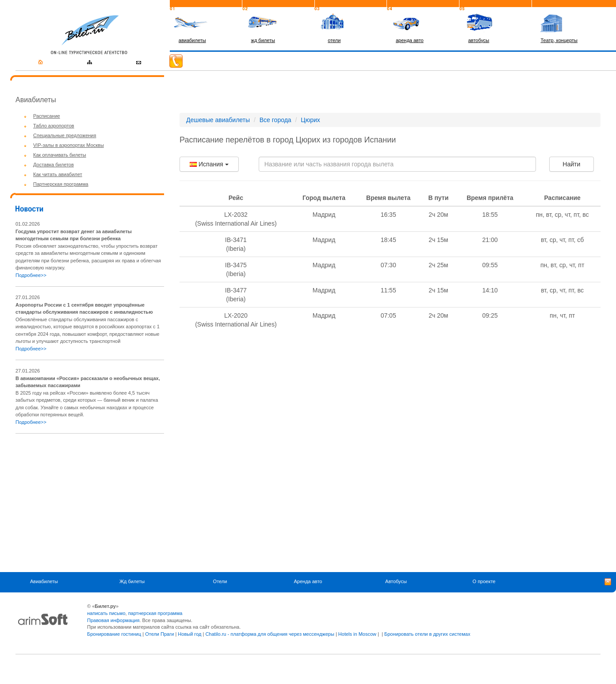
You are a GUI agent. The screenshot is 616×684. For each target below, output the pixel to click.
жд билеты (263, 40)
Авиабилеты (44, 581)
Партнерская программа (61, 184)
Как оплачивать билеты (60, 155)
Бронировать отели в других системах (427, 634)
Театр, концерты (559, 40)
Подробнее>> (31, 275)
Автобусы (396, 581)
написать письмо (106, 613)
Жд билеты (132, 581)
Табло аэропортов (54, 126)
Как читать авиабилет (58, 174)
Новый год (189, 634)
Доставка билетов (54, 165)
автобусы (479, 40)
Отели (220, 581)
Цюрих (310, 120)
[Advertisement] (90, 503)
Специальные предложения (65, 135)
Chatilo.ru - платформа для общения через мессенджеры (270, 634)
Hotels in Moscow (357, 634)
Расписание (47, 116)
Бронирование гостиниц (114, 634)
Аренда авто (308, 581)
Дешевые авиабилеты (218, 120)
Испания (209, 164)
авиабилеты (192, 40)
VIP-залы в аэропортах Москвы (69, 145)
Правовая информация (113, 620)
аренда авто (410, 40)
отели (334, 40)
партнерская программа (155, 613)
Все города (275, 120)
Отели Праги (159, 634)
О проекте (484, 581)
